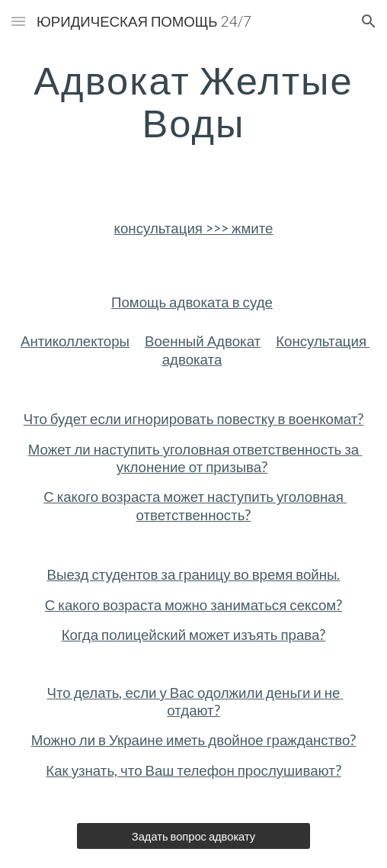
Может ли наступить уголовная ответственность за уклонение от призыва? (195, 458)
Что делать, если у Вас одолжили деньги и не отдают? (195, 701)
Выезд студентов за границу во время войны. (194, 574)
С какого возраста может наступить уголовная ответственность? (195, 505)
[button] (18, 21)
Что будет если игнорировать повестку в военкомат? (194, 419)
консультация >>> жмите (194, 228)
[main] (193, 101)
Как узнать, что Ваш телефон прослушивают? (193, 770)
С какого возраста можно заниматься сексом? (193, 605)
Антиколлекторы (75, 341)
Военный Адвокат (203, 341)
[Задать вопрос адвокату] (193, 836)
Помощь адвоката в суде (192, 302)
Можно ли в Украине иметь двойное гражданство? (194, 740)
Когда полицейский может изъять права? (194, 635)
